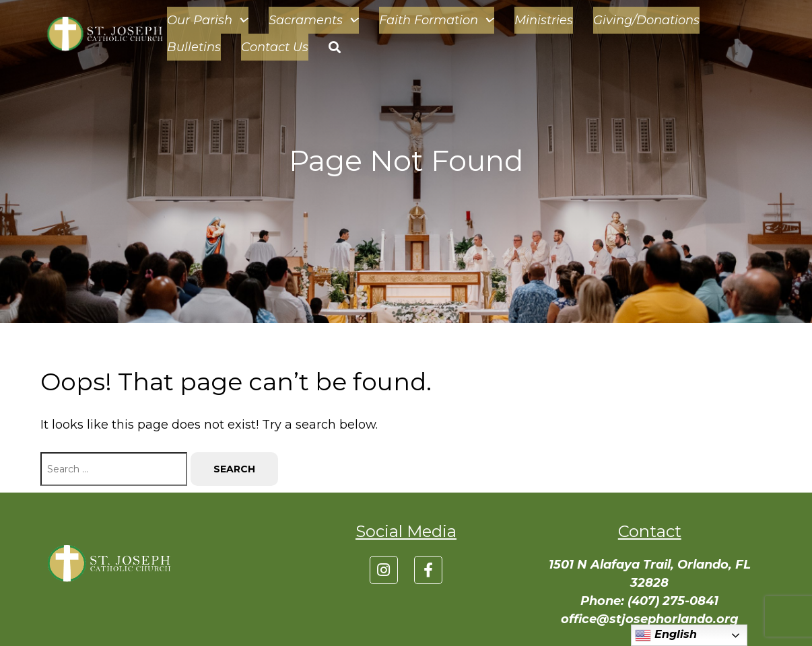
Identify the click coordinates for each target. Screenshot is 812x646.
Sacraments (314, 20)
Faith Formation (437, 20)
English (666, 635)
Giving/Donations (646, 20)
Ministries (544, 20)
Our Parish (208, 20)
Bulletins (194, 47)
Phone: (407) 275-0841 (649, 601)
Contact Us (275, 47)
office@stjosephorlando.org (650, 619)
